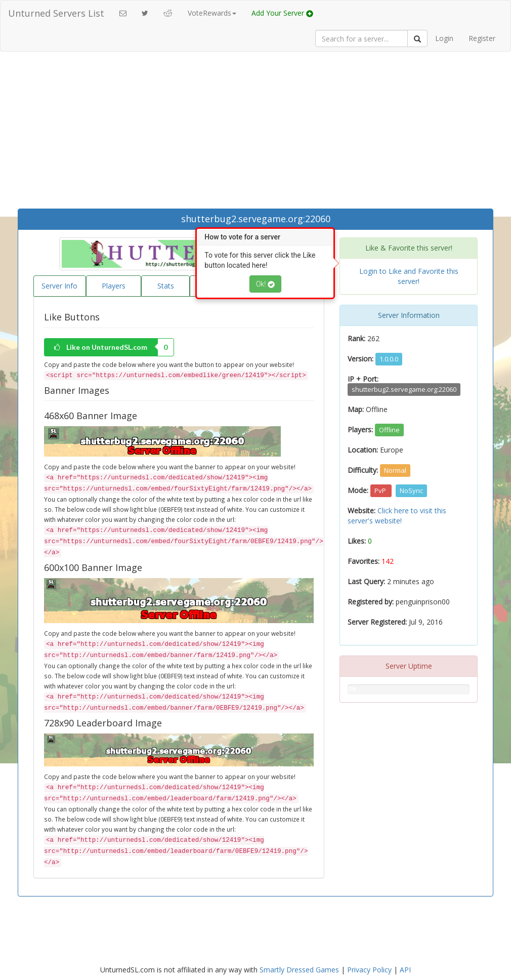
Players (114, 286)
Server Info (59, 286)
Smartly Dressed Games (299, 970)
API (405, 970)
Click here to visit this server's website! (397, 516)
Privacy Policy (369, 970)
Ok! (265, 284)
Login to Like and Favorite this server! (409, 276)
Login (444, 38)
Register (482, 38)
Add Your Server (282, 13)
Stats (166, 286)
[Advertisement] (255, 133)
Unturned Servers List (56, 13)
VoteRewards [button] (212, 13)
